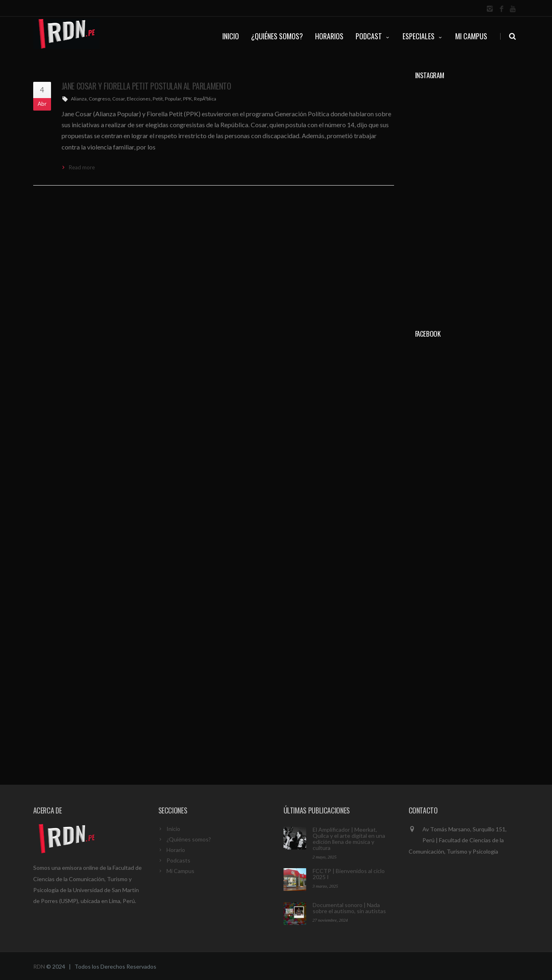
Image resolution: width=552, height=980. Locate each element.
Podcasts (178, 860)
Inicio (173, 829)
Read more (82, 167)
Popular (173, 99)
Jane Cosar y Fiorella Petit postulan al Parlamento (146, 86)
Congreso (99, 99)
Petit (158, 99)
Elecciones (139, 99)
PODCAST (373, 36)
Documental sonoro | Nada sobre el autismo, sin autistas (349, 908)
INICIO (231, 36)
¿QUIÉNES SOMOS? (277, 36)
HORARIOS (329, 36)
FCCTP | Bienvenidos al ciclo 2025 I (349, 874)
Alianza (79, 99)
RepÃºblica (205, 99)
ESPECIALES (423, 36)
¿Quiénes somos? (189, 839)
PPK (188, 99)
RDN (39, 966)
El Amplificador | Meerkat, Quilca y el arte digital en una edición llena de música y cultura (349, 839)
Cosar (118, 99)
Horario (176, 850)
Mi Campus (471, 36)
